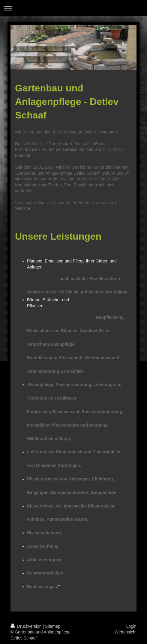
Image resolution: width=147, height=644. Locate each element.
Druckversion (27, 626)
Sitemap (53, 626)
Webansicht (126, 632)
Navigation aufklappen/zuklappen (73, 8)
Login (131, 626)
